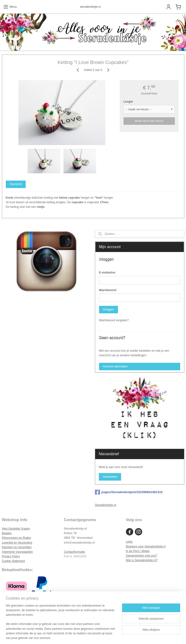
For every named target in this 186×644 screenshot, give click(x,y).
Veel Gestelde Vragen (16, 529)
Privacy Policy (11, 556)
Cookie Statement (13, 561)
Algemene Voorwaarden (17, 552)
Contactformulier (74, 552)
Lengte (128, 102)
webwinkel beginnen (104, 635)
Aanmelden (110, 477)
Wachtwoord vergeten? (114, 320)
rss (88, 635)
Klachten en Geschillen (17, 547)
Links (129, 542)
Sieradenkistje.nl (106, 505)
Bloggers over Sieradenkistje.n (145, 546)
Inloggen (108, 309)
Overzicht (16, 184)
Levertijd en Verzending (17, 543)
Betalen (7, 533)
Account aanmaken (115, 366)
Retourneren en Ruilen (17, 538)
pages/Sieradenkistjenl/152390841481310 (129, 492)
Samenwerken (135, 556)
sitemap (80, 635)
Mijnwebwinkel (142, 635)
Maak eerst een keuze (149, 121)
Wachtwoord (108, 290)
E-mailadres (107, 273)
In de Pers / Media (137, 551)
